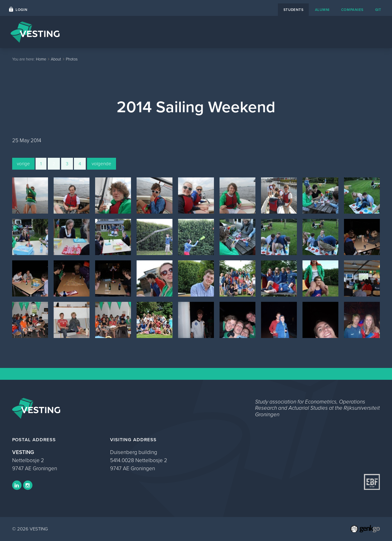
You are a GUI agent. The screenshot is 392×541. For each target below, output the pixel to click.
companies (352, 10)
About (303, 32)
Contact (276, 32)
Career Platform (237, 32)
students (294, 10)
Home (174, 32)
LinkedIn (17, 485)
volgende (102, 164)
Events (200, 32)
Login (22, 10)
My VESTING (361, 32)
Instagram (28, 485)
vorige (23, 164)
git (378, 10)
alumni (322, 10)
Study (328, 32)
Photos (72, 59)
